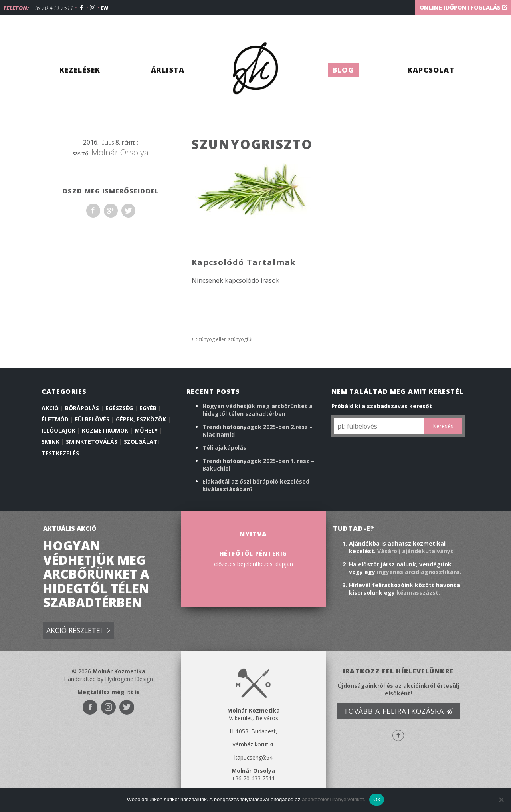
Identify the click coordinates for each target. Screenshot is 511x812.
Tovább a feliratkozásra (398, 711)
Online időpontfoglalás (463, 7)
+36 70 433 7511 (52, 8)
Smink (51, 442)
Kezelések (80, 70)
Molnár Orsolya (120, 152)
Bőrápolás (82, 408)
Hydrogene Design (129, 679)
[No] (501, 800)
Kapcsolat (431, 70)
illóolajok (58, 430)
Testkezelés (60, 453)
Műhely (146, 430)
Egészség (119, 408)
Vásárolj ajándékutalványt (415, 551)
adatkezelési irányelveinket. (334, 799)
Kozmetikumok (105, 430)
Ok (377, 799)
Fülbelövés (92, 419)
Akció (50, 408)
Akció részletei (78, 631)
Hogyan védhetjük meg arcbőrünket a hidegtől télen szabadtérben (257, 410)
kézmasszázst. (418, 593)
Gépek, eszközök (141, 419)
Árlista (168, 70)
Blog (343, 70)
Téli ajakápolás (224, 448)
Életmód (55, 419)
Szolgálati (141, 442)
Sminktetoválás (92, 442)
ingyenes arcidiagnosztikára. (419, 572)
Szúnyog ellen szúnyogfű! (222, 339)
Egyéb (148, 408)
